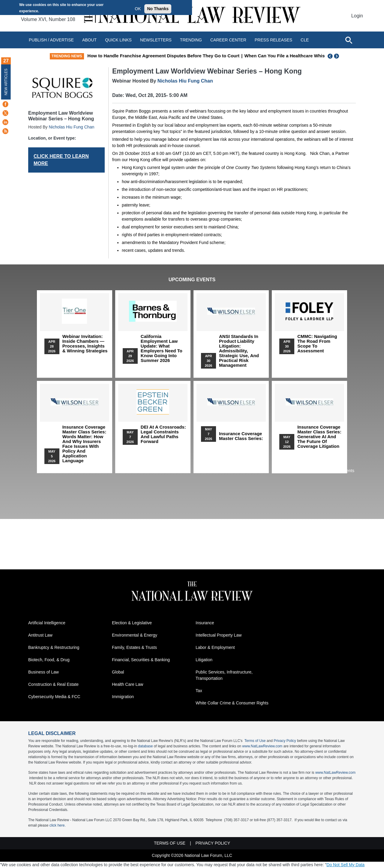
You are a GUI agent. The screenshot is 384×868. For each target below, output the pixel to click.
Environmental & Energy (135, 635)
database (145, 746)
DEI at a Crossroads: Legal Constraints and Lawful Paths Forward (163, 434)
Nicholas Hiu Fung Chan (71, 127)
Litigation (204, 660)
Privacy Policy (285, 741)
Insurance (205, 623)
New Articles (6, 82)
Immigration (123, 697)
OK (138, 9)
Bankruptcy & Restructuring (54, 647)
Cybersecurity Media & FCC (54, 697)
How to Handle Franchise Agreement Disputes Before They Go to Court (210, 56)
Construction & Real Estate (53, 684)
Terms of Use (255, 741)
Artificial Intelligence (47, 623)
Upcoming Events (192, 280)
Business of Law (43, 672)
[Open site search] (349, 40)
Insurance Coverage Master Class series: (241, 436)
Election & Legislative (132, 623)
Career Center (228, 40)
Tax (199, 691)
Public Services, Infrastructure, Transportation (224, 675)
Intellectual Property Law (219, 635)
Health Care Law (127, 684)
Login (357, 16)
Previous (330, 56)
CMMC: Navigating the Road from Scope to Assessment (317, 344)
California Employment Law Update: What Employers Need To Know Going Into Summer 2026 (162, 348)
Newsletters (156, 40)
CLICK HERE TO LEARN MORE (61, 160)
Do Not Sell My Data (345, 865)
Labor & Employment (215, 647)
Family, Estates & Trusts (134, 647)
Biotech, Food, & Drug (49, 660)
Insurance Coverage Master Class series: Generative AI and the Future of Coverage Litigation (319, 437)
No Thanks (158, 9)
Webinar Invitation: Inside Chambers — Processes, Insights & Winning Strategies (85, 344)
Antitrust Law (40, 635)
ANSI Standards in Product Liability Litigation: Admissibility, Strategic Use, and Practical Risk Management (239, 351)
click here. (58, 825)
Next (337, 56)
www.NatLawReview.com (262, 746)
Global (118, 672)
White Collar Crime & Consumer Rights (232, 703)
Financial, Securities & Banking (141, 660)
